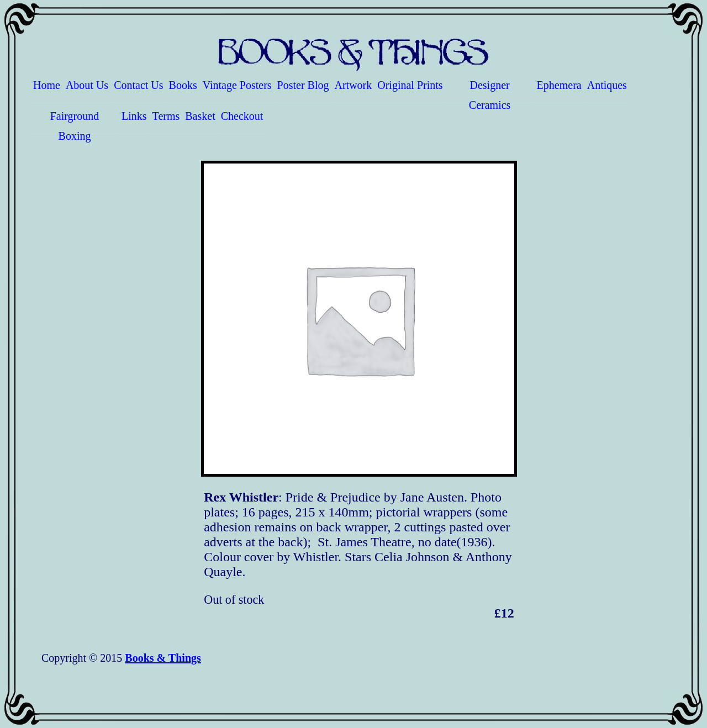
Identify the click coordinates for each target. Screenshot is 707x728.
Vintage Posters (237, 85)
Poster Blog (303, 85)
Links (134, 116)
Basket (200, 116)
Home (47, 85)
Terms (166, 116)
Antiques (607, 85)
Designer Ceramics (490, 91)
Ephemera (559, 85)
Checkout (242, 116)
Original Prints (410, 85)
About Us (87, 85)
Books (183, 85)
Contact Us (138, 85)
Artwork (353, 85)
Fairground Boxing (75, 122)
